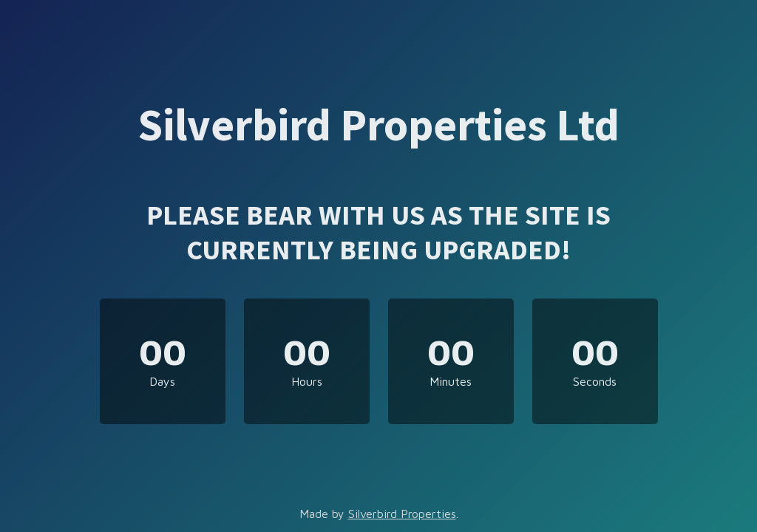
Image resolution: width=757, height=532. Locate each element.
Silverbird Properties (402, 514)
